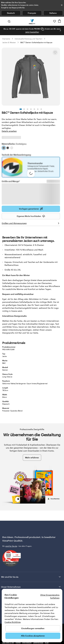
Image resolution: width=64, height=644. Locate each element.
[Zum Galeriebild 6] (38, 109)
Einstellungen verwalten (33, 628)
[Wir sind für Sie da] (51, 21)
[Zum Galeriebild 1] (21, 109)
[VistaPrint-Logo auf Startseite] (32, 21)
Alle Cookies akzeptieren (33, 636)
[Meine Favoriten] (55, 21)
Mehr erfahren (32, 458)
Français (32, 13)
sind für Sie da (11, 546)
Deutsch (11, 13)
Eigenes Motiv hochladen (31, 216)
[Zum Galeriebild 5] (34, 109)
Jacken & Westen (9, 42)
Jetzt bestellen (32, 32)
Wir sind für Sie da (31, 577)
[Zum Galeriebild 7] (41, 109)
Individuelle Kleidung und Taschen (29, 39)
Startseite (6, 39)
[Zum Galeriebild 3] (28, 109)
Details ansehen (9, 131)
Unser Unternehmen (31, 587)
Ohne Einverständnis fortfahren (50, 596)
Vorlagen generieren (31, 209)
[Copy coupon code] (42, 29)
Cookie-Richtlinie (13, 622)
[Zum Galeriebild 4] (31, 109)
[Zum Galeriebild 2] (24, 109)
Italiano (53, 13)
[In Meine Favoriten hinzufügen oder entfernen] (55, 52)
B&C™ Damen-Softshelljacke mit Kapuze (36, 42)
